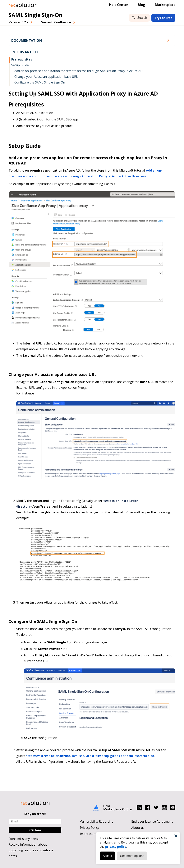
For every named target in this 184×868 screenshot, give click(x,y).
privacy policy (116, 847)
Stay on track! (35, 814)
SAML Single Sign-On (36, 15)
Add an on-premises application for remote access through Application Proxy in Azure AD (78, 71)
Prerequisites (22, 59)
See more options (132, 856)
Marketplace (165, 5)
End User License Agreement (152, 821)
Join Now (35, 830)
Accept (107, 856)
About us (138, 828)
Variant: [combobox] (56, 22)
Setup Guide (20, 65)
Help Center (118, 5)
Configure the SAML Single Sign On (40, 82)
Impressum (88, 834)
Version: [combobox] (18, 22)
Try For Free (163, 18)
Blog (141, 5)
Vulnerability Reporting (97, 821)
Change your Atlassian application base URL (46, 77)
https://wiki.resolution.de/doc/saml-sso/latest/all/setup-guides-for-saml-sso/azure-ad (90, 756)
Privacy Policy (90, 828)
